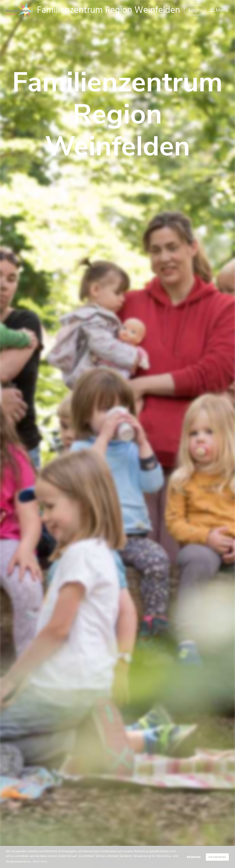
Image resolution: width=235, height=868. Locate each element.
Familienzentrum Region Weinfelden (109, 10)
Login (195, 10)
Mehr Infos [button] (40, 862)
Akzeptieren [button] (217, 857)
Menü (219, 10)
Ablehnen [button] (194, 857)
